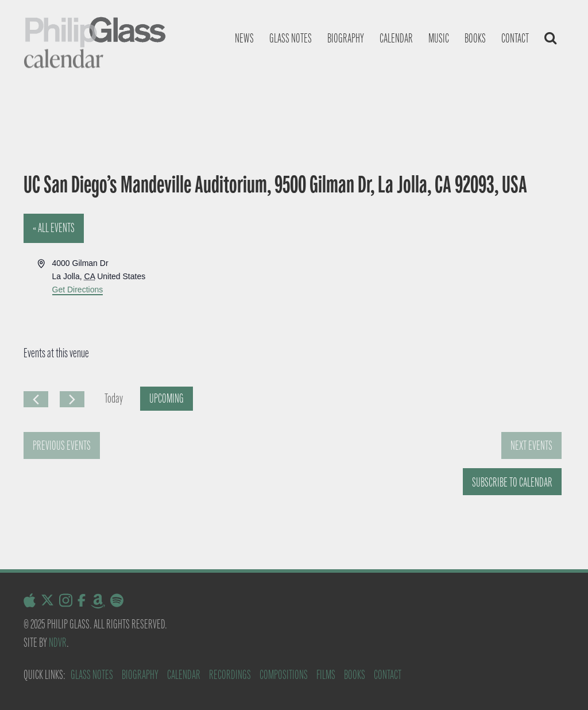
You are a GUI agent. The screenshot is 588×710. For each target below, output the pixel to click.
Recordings (230, 675)
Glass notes (291, 38)
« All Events (54, 228)
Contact (515, 38)
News (244, 38)
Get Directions (78, 290)
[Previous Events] (36, 399)
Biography (346, 38)
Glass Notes (92, 675)
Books (475, 38)
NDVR (58, 643)
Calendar (396, 38)
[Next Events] (72, 399)
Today (114, 398)
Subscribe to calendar (512, 482)
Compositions (284, 675)
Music (439, 38)
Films (326, 675)
